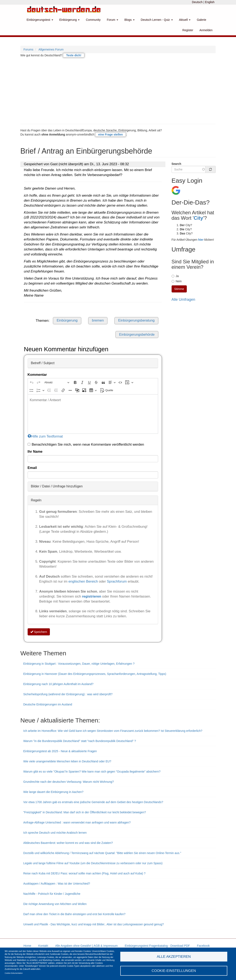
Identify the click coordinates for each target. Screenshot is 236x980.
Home (27, 946)
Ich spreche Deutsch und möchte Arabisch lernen (55, 833)
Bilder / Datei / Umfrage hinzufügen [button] (57, 486)
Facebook (203, 946)
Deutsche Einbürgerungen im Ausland (48, 704)
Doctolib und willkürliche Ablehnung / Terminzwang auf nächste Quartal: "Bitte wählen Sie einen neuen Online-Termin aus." (102, 853)
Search (176, 164)
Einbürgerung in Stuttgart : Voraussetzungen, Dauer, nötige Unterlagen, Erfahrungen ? (79, 664)
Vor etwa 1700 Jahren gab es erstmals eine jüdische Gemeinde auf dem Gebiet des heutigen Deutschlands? (93, 802)
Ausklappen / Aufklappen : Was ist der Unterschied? (57, 884)
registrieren (92, 596)
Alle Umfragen (183, 300)
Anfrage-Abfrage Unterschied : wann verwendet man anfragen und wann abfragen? (77, 822)
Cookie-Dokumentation (14, 973)
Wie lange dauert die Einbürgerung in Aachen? (53, 792)
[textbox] (93, 414)
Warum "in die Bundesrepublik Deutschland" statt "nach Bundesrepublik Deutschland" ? (80, 741)
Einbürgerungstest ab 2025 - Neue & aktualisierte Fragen (60, 751)
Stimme (179, 289)
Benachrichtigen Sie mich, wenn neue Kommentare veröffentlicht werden (86, 444)
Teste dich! (74, 55)
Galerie (201, 20)
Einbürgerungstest (40, 20)
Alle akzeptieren (174, 956)
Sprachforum (117, 581)
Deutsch (197, 2)
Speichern (39, 632)
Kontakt (43, 946)
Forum (112, 20)
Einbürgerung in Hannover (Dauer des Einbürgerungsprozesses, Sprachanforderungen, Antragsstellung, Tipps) (95, 674)
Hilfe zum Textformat (45, 436)
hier (201, 240)
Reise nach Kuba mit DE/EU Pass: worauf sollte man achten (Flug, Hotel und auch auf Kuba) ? (84, 873)
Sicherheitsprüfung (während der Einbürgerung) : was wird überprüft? (68, 694)
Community (93, 20)
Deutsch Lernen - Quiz (157, 20)
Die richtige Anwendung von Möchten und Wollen (55, 904)
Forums (28, 49)
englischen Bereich (83, 581)
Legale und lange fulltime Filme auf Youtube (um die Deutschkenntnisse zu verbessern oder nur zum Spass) (93, 863)
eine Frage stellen (111, 134)
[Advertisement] (118, 91)
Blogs (130, 20)
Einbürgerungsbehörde (137, 335)
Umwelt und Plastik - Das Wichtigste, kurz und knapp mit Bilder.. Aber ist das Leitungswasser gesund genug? (93, 924)
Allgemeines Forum (51, 49)
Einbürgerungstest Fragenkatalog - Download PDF (157, 946)
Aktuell (185, 20)
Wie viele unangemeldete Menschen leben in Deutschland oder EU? (67, 761)
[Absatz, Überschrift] (57, 382)
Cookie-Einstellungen (174, 971)
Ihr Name (35, 452)
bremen (98, 320)
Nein (177, 281)
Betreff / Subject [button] (43, 363)
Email (32, 468)
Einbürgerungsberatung (136, 320)
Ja (175, 276)
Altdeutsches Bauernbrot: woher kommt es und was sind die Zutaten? (68, 843)
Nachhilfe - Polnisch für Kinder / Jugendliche (52, 894)
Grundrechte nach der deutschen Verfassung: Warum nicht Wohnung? (69, 782)
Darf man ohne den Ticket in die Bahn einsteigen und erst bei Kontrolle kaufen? (74, 914)
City (198, 218)
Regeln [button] (36, 500)
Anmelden (206, 30)
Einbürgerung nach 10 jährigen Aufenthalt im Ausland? (58, 684)
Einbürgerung (70, 20)
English (210, 2)
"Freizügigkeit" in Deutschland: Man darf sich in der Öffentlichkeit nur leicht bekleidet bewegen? (85, 812)
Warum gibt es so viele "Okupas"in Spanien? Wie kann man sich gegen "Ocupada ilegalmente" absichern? (92, 772)
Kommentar (37, 375)
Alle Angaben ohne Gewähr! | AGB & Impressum (87, 946)
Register (188, 30)
